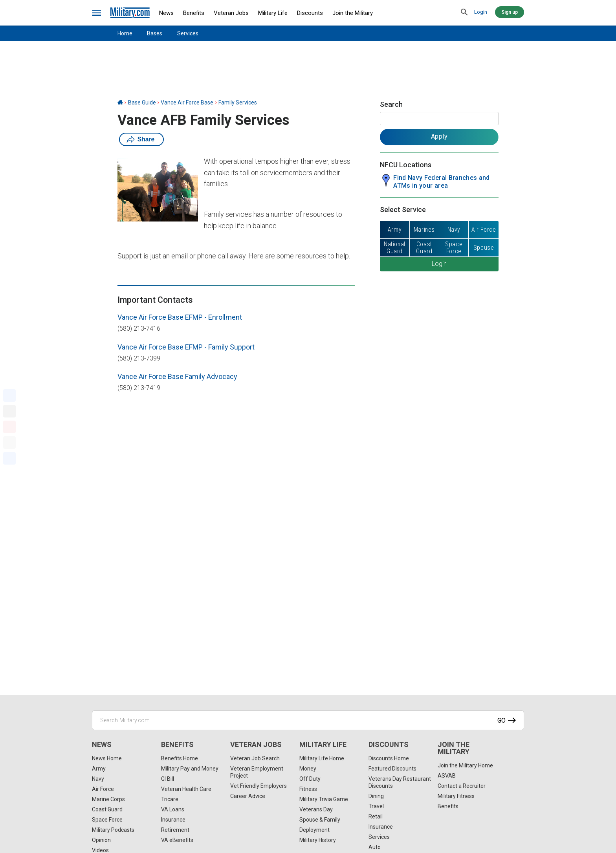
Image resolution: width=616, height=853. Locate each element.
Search (391, 104)
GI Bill (168, 779)
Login (481, 12)
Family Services (238, 103)
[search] (464, 13)
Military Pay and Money (190, 769)
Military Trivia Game (324, 799)
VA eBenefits (177, 840)
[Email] (9, 443)
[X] (9, 411)
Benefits (194, 13)
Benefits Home (180, 758)
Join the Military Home (465, 765)
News (166, 13)
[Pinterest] (9, 427)
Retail (376, 816)
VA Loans (173, 809)
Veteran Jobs (231, 13)
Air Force (103, 789)
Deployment (314, 830)
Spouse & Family (320, 820)
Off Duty (310, 779)
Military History (318, 840)
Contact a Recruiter (462, 786)
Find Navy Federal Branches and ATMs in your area (442, 182)
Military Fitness (456, 796)
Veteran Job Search (255, 758)
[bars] (97, 13)
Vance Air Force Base (187, 103)
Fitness (308, 789)
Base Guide (142, 103)
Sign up (510, 12)
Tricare (170, 799)
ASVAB (447, 776)
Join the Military (353, 13)
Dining (376, 796)
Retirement (175, 830)
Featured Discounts (392, 769)
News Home (107, 758)
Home (125, 33)
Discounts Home (389, 758)
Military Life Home (322, 758)
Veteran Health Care (186, 789)
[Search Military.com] (308, 720)
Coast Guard (107, 809)
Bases (155, 33)
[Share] (9, 458)
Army (99, 769)
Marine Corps (108, 799)
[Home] (120, 103)
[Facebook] (9, 395)
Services (188, 33)
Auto (375, 847)
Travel (376, 806)
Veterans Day (316, 809)
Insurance (173, 820)
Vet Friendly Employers (258, 786)
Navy (98, 779)
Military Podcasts (113, 830)
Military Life (273, 13)
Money (308, 769)
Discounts (310, 13)
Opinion (101, 840)
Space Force (107, 820)
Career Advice (248, 796)
